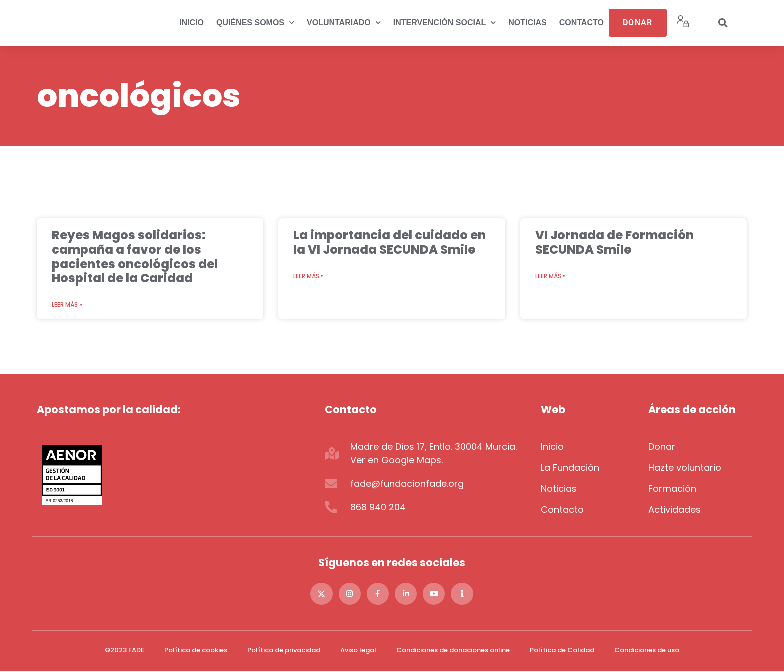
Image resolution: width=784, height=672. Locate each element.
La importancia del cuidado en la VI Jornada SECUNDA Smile (390, 242)
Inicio (192, 23)
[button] (723, 23)
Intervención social (445, 23)
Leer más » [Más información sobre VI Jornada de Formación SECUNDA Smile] (551, 276)
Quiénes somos (255, 23)
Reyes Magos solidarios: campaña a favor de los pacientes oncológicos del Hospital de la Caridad (135, 257)
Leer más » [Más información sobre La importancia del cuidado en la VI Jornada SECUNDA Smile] (309, 276)
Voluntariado (344, 23)
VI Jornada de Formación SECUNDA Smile (615, 242)
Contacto (582, 23)
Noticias (527, 23)
